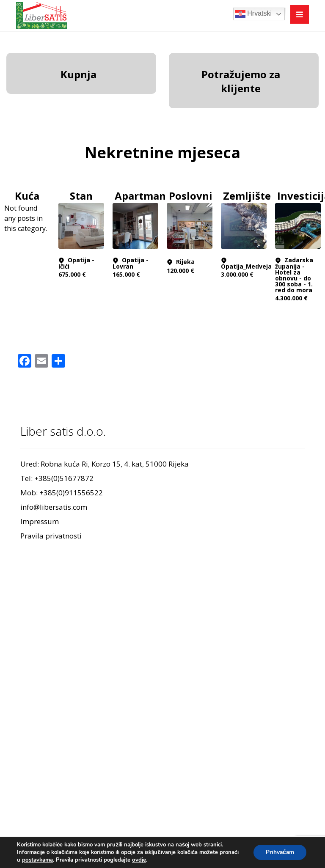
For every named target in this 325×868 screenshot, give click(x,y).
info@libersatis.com (54, 507)
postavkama (37, 860)
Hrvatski (253, 14)
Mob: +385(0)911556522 (62, 493)
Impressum (40, 521)
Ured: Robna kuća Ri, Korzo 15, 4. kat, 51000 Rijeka (105, 464)
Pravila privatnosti (51, 536)
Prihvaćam (279, 852)
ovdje (138, 860)
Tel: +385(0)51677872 (57, 478)
